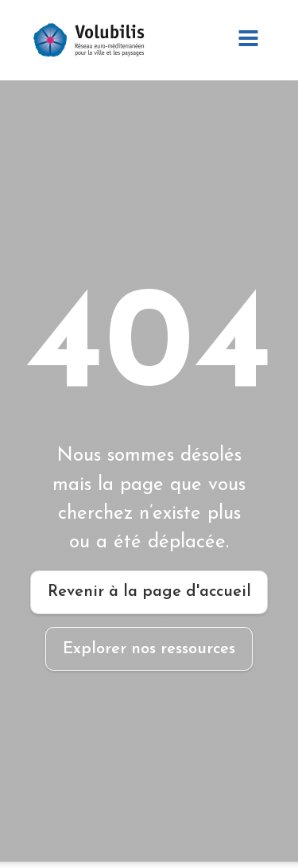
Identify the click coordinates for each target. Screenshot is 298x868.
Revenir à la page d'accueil (149, 592)
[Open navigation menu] (248, 40)
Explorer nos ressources (149, 649)
